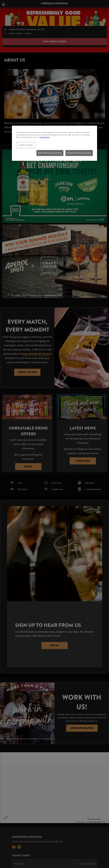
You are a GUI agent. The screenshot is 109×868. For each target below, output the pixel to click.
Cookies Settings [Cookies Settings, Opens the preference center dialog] (26, 145)
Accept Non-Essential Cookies (79, 153)
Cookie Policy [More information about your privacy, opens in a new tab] (44, 137)
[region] (54, 143)
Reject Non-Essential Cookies (50, 153)
